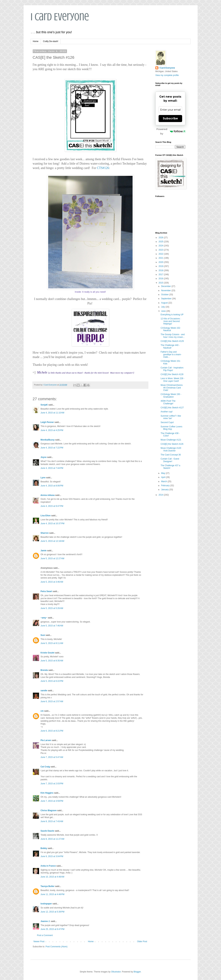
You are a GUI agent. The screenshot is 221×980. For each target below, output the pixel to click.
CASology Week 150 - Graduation (171, 395)
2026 (161, 238)
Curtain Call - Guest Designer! (170, 460)
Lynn (43, 478)
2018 (161, 270)
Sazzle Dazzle (47, 831)
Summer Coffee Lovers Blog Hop (171, 428)
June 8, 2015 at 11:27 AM (52, 839)
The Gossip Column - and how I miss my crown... (173, 336)
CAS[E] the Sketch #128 (172, 374)
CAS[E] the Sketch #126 (172, 444)
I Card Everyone (60, 17)
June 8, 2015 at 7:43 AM (52, 821)
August (165, 303)
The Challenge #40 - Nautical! (170, 346)
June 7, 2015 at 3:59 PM (52, 801)
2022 (161, 254)
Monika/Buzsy (48, 440)
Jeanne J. (46, 921)
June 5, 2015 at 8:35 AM (52, 661)
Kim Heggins (47, 793)
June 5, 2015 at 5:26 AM (52, 608)
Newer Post (39, 941)
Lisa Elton (46, 516)
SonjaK (44, 405)
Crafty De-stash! (51, 41)
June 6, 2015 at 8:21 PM (52, 731)
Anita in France (48, 866)
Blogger (137, 972)
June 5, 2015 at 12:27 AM (52, 558)
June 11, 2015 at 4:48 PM (53, 894)
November (166, 291)
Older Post (142, 941)
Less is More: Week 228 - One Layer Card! (172, 380)
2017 (161, 274)
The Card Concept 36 (171, 455)
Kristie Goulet (48, 653)
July (163, 307)
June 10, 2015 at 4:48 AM (52, 877)
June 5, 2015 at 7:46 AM (52, 626)
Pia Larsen (46, 740)
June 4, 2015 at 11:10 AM (52, 413)
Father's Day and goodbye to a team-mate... (171, 354)
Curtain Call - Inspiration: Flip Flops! (172, 369)
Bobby (44, 848)
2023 (161, 250)
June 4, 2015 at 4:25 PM (52, 430)
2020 (161, 262)
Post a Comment (45, 935)
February (166, 486)
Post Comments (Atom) (57, 947)
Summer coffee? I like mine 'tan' (171, 417)
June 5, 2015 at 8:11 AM (52, 643)
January (165, 490)
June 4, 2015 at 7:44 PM (52, 468)
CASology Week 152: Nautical (171, 329)
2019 (161, 266)
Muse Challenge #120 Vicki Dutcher (171, 449)
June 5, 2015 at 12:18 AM (52, 541)
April (163, 477)
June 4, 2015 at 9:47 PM (52, 506)
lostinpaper (46, 904)
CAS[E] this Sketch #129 (172, 341)
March (164, 481)
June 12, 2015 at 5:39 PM (53, 912)
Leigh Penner (47, 422)
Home (36, 41)
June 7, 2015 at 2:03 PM (52, 784)
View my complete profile (167, 75)
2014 (161, 495)
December (166, 286)
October (165, 295)
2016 (161, 279)
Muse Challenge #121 (171, 440)
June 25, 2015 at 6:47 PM (53, 929)
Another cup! (166, 412)
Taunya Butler (48, 886)
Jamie (44, 551)
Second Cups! (167, 422)
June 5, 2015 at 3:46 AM (52, 582)
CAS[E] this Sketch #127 (172, 408)
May (163, 473)
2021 (161, 258)
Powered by (171, 131)
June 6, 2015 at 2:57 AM (52, 701)
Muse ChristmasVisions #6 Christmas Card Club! (172, 388)
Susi (43, 635)
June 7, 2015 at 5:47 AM (52, 757)
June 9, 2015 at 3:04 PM (52, 856)
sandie (44, 691)
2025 (161, 242)
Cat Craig (45, 767)
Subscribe (170, 118)
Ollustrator (116, 972)
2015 (161, 283)
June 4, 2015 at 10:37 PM (53, 523)
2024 (161, 246)
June (164, 311)
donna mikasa (48, 495)
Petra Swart (46, 591)
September (166, 299)
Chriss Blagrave (49, 810)
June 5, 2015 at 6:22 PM (52, 681)
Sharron (45, 533)
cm (42, 711)
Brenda (44, 670)
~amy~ (44, 618)
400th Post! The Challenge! (168, 402)
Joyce (44, 457)
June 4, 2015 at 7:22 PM (52, 448)
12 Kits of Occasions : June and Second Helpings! (171, 321)
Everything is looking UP (172, 315)
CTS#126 (103, 168)
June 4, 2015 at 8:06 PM (52, 486)
